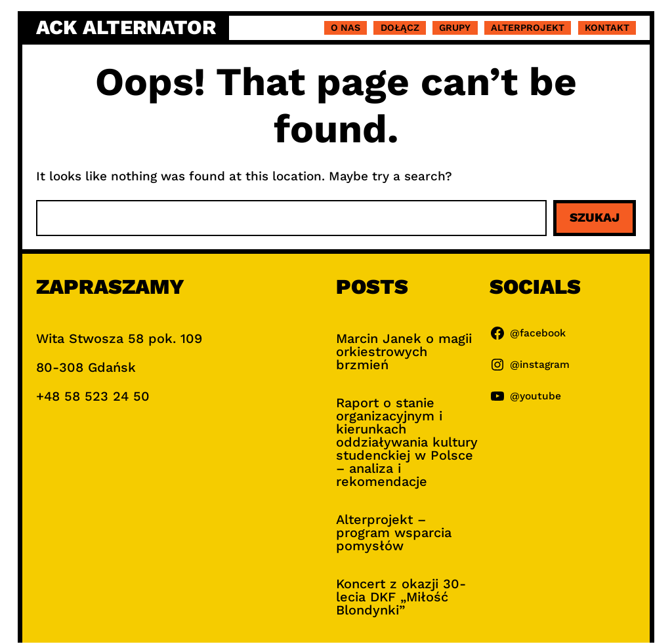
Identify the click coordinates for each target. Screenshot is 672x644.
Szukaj (595, 217)
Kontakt (607, 28)
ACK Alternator (126, 27)
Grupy (455, 28)
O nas (346, 28)
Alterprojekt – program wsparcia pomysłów (394, 533)
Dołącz (400, 28)
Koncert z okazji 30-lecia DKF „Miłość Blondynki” (401, 597)
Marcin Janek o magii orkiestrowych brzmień (404, 352)
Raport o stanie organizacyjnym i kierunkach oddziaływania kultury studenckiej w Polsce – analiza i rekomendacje (407, 442)
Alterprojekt (528, 28)
